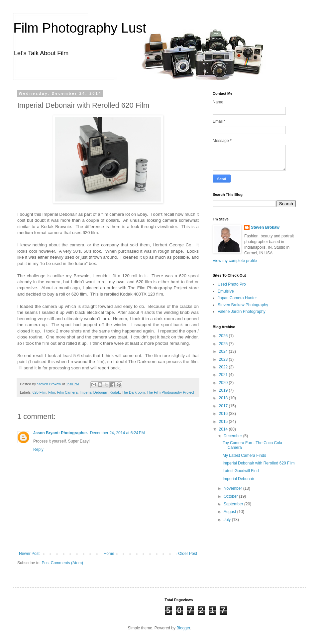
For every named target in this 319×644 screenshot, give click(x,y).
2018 (224, 398)
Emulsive (226, 291)
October (231, 496)
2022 (224, 367)
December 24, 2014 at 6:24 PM (117, 433)
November (233, 488)
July (228, 520)
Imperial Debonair (94, 392)
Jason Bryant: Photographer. (61, 433)
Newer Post (29, 554)
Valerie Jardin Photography (242, 312)
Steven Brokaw (265, 227)
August (230, 512)
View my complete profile (235, 261)
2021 (224, 375)
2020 (224, 383)
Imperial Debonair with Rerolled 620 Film (259, 463)
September (234, 504)
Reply (38, 450)
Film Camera (67, 392)
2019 (224, 390)
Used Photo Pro (232, 284)
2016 (224, 414)
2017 (224, 406)
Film (52, 392)
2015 (224, 422)
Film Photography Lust (80, 28)
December (233, 436)
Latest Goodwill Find (241, 471)
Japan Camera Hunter (237, 298)
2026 (224, 336)
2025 (224, 344)
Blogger (183, 628)
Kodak (115, 392)
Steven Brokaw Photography (243, 305)
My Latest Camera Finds (244, 455)
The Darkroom (133, 392)
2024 (224, 351)
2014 (224, 429)
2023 (224, 359)
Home (109, 554)
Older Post (188, 554)
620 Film (39, 392)
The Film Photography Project (170, 392)
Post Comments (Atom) (62, 563)
